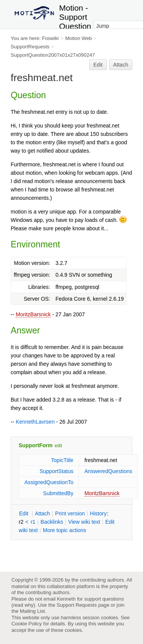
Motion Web (79, 38)
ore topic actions (64, 530)
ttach (42, 513)
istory (98, 513)
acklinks (52, 522)
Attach (121, 65)
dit (24, 513)
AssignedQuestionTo (49, 482)
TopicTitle (62, 460)
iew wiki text (84, 522)
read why (23, 605)
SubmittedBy (58, 493)
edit (58, 446)
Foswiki (50, 38)
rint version (70, 513)
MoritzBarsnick (33, 314)
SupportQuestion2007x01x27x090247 (53, 55)
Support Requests (76, 605)
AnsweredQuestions (108, 471)
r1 (33, 522)
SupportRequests (30, 47)
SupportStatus (57, 471)
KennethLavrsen (35, 422)
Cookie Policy (27, 624)
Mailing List (32, 611)
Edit (98, 65)
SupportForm (36, 445)
